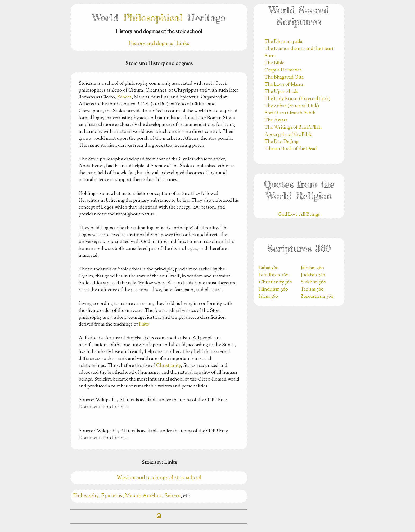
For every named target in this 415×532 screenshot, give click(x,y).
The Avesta (276, 120)
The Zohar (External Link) (292, 106)
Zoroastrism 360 (317, 297)
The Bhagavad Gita (284, 78)
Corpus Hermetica (283, 70)
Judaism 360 (313, 275)
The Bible (274, 63)
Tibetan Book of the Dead (291, 149)
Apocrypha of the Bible (288, 135)
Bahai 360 (269, 268)
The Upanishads (281, 92)
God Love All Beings (299, 215)
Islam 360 (269, 297)
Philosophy (86, 496)
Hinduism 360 (274, 290)
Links (183, 44)
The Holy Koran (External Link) (297, 99)
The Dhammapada (283, 42)
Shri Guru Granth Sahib (290, 113)
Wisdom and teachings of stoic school (159, 478)
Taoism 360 (312, 290)
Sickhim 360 (313, 282)
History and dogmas (151, 44)
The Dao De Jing (281, 142)
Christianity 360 (276, 282)
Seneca (124, 97)
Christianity (168, 366)
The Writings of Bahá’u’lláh (293, 128)
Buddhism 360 (274, 275)
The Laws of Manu (284, 85)
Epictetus (112, 496)
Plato (144, 324)
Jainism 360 (312, 268)
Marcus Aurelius (143, 496)
